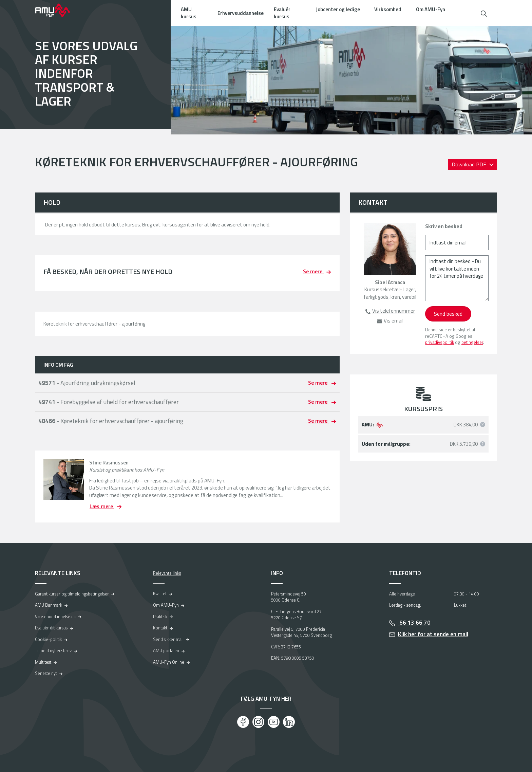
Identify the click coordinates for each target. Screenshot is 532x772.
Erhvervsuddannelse (241, 13)
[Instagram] (258, 722)
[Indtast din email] (457, 243)
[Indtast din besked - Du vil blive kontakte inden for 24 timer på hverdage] (457, 278)
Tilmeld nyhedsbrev (53, 650)
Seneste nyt (46, 673)
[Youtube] (274, 722)
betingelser (472, 342)
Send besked (448, 314)
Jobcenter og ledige (338, 9)
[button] (484, 13)
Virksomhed (388, 9)
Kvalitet (160, 593)
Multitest (43, 662)
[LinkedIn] (289, 722)
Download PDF (470, 164)
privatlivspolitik (440, 342)
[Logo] (57, 10)
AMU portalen (166, 650)
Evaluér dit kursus (51, 628)
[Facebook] (243, 722)
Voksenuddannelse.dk (55, 617)
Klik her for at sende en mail (433, 634)
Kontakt (160, 628)
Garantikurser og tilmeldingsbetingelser (72, 594)
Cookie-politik (48, 639)
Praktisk (160, 617)
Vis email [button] (394, 321)
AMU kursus (189, 13)
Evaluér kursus (282, 13)
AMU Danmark (49, 605)
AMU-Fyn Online (169, 662)
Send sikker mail (168, 639)
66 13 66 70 (414, 623)
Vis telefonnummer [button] (394, 311)
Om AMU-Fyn (431, 9)
